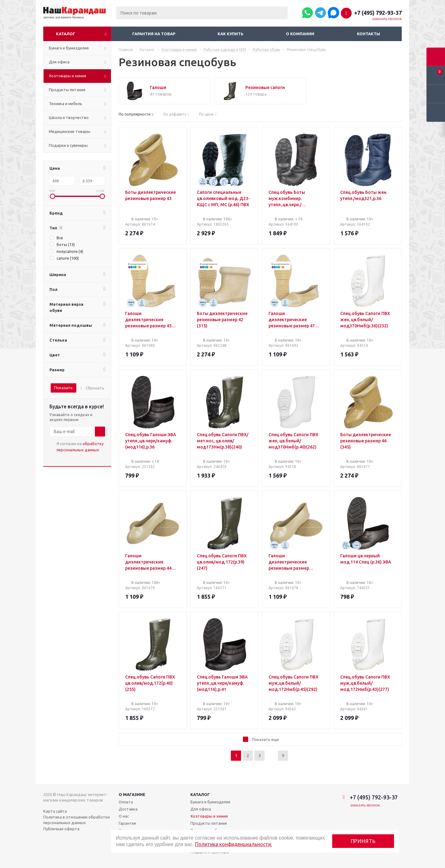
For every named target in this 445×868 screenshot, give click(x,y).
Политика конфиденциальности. (233, 844)
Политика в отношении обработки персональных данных (76, 820)
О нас (124, 816)
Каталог (66, 34)
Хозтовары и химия (209, 816)
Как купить (231, 34)
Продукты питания (209, 823)
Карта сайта (55, 811)
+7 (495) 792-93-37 (378, 13)
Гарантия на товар (154, 34)
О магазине (132, 794)
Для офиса (201, 809)
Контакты (369, 34)
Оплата (126, 802)
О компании (300, 34)
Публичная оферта (61, 829)
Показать (63, 388)
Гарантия (127, 823)
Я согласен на (80, 447)
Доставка (128, 809)
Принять (363, 841)
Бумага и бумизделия (210, 802)
